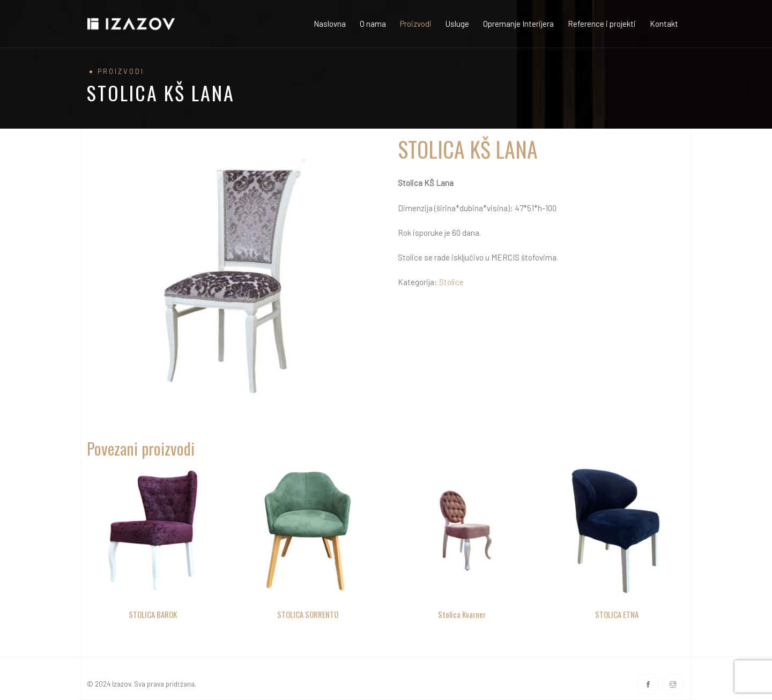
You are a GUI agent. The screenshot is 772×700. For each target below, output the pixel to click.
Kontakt (664, 24)
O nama (373, 24)
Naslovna (330, 24)
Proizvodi (416, 24)
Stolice (451, 282)
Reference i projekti (602, 24)
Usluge (457, 24)
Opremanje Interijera (518, 24)
